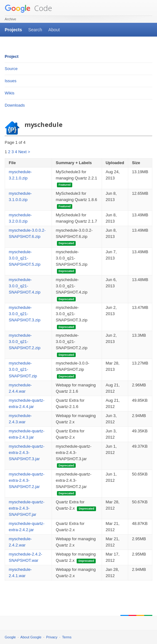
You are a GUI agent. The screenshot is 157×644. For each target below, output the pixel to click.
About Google (31, 637)
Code (28, 8)
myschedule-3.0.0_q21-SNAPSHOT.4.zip (25, 286)
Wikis (10, 93)
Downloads (15, 105)
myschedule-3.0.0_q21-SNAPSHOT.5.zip (25, 258)
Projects (13, 30)
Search (35, 30)
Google (10, 637)
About (54, 30)
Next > (24, 152)
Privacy (52, 637)
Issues (11, 81)
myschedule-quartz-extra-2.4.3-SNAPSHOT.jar (27, 508)
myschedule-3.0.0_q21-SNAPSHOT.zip (23, 369)
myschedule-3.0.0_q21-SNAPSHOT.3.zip (25, 314)
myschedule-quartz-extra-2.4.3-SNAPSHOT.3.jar (27, 453)
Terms (67, 637)
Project (12, 56)
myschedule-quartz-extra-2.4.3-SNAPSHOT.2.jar (27, 480)
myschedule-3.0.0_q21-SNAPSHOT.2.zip (25, 342)
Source (11, 69)
